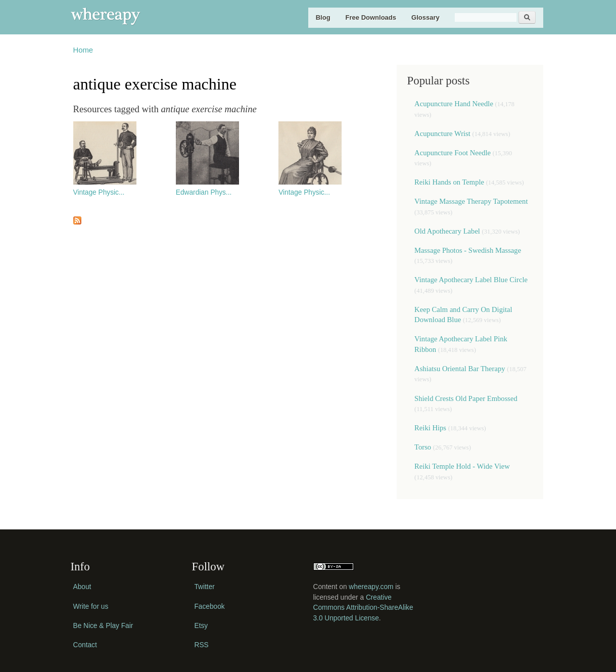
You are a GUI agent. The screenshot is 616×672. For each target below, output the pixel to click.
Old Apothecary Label (447, 231)
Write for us (91, 607)
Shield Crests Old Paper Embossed (466, 398)
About (82, 587)
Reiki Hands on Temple (449, 182)
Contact (85, 645)
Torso (424, 447)
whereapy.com (371, 587)
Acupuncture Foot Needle (453, 153)
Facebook (210, 607)
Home (83, 50)
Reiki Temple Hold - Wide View (462, 466)
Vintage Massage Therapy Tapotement (471, 201)
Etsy (201, 626)
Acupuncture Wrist (442, 133)
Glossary (425, 17)
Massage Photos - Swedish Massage (468, 250)
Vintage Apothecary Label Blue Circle (471, 280)
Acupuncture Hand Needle (454, 104)
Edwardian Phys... (204, 192)
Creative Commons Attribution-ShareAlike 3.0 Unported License (363, 608)
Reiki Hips (430, 428)
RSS (202, 645)
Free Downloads (371, 17)
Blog (323, 17)
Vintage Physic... (99, 192)
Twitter (205, 587)
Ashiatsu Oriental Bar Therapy (460, 369)
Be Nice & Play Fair (103, 626)
